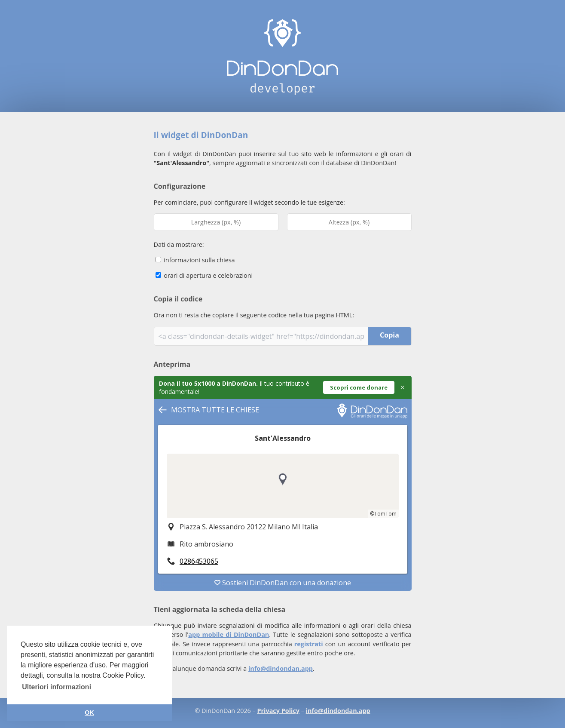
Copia (389, 335)
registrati (309, 644)
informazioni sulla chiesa (195, 260)
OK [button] (89, 713)
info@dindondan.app (281, 668)
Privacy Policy (278, 711)
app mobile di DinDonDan (229, 634)
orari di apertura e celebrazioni (204, 275)
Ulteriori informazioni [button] (56, 687)
